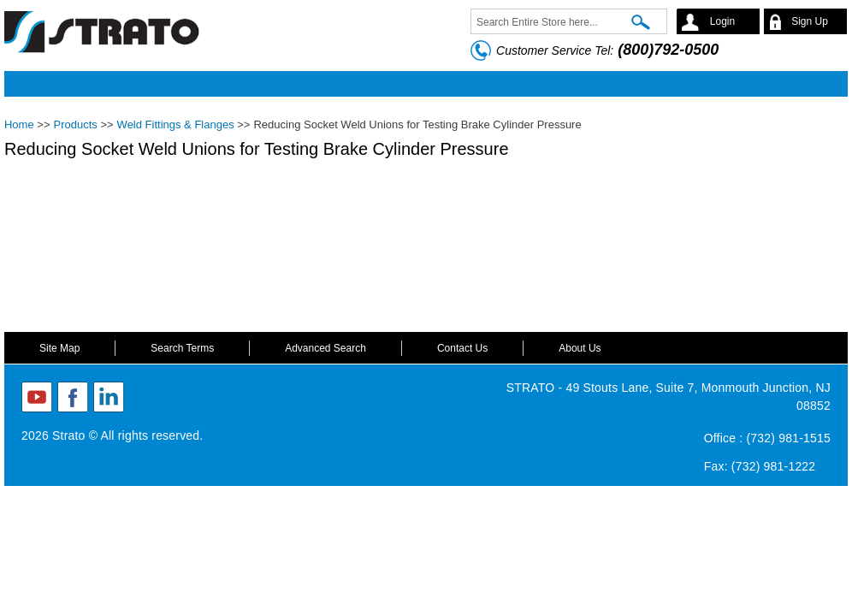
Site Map (59, 348)
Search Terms (182, 348)
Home (19, 124)
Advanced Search (325, 348)
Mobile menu (421, 84)
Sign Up (810, 21)
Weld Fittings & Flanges (176, 124)
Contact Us (462, 348)
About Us (580, 348)
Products (75, 124)
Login (722, 21)
